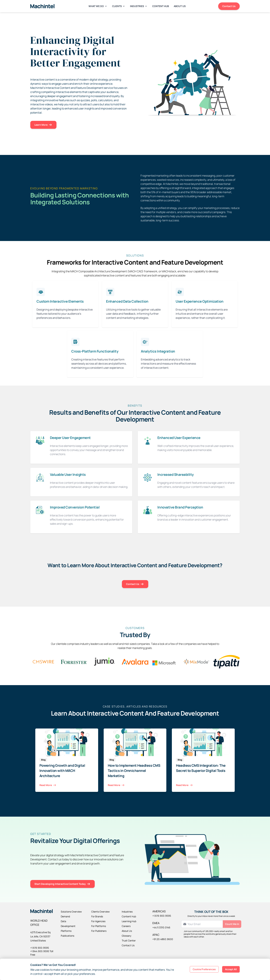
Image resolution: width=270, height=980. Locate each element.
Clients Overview (100, 912)
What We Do (98, 6)
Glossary (126, 936)
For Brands (97, 916)
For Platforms (99, 926)
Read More (48, 785)
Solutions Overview (71, 912)
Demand (65, 916)
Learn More (43, 125)
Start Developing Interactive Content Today (63, 884)
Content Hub (161, 6)
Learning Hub (129, 921)
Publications (67, 936)
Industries (139, 6)
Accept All (231, 969)
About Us (180, 6)
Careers (126, 926)
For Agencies (98, 921)
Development (68, 926)
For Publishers (99, 931)
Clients (119, 6)
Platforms (66, 931)
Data (63, 921)
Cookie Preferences (204, 969)
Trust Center (129, 940)
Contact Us (229, 6)
